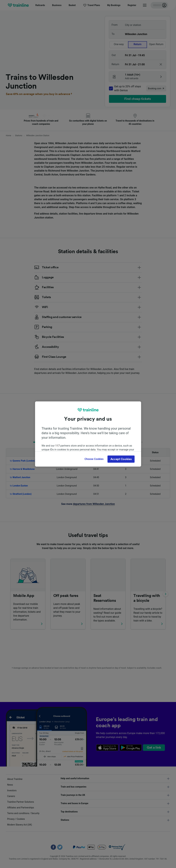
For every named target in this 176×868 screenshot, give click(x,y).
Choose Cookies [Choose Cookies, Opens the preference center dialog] (94, 459)
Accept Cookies (121, 459)
